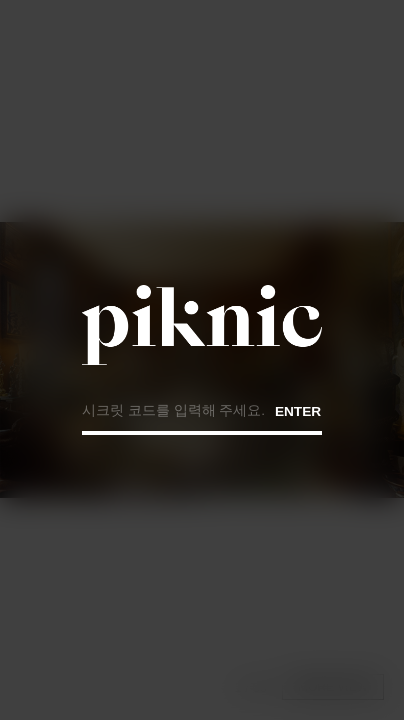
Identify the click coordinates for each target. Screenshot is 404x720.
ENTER (298, 410)
